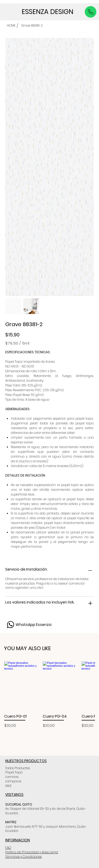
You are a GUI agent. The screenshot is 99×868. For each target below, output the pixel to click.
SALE (8, 785)
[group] (49, 695)
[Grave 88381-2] (32, 26)
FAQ (8, 847)
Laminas (12, 776)
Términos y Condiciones (23, 856)
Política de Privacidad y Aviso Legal (32, 852)
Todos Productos (18, 768)
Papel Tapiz (14, 772)
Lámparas (13, 781)
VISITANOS (14, 794)
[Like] (91, 12)
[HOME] (11, 26)
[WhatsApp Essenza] (28, 624)
